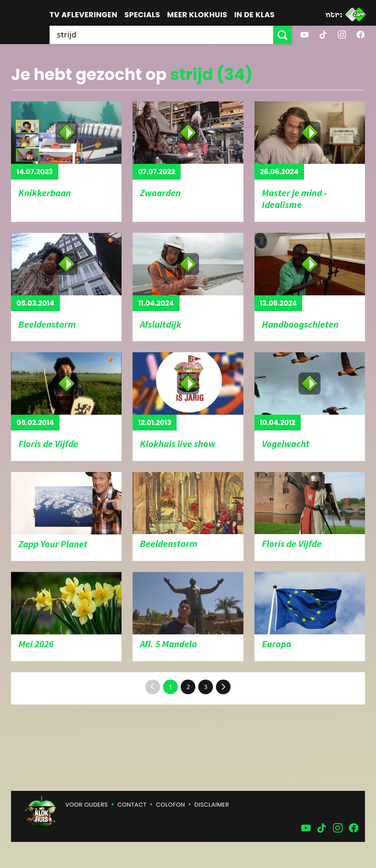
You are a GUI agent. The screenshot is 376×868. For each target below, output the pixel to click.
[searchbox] (161, 35)
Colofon (171, 805)
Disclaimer (212, 805)
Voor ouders (87, 805)
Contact (132, 805)
